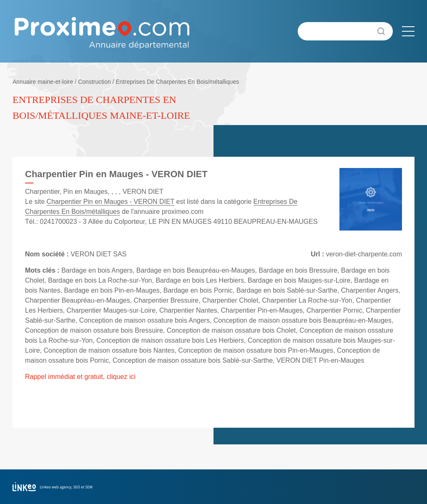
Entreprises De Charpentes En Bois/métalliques (177, 82)
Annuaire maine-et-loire (43, 82)
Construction (94, 82)
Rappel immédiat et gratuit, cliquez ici (80, 377)
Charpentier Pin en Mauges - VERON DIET (111, 202)
